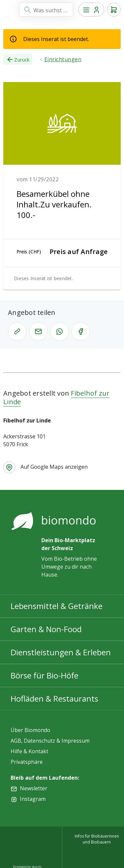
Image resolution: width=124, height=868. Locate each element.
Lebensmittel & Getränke (57, 606)
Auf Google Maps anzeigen (54, 467)
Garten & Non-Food (46, 629)
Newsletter (34, 788)
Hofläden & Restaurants (54, 698)
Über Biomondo (30, 730)
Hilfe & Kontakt (29, 751)
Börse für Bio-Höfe (44, 675)
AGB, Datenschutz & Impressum (50, 741)
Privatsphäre (27, 762)
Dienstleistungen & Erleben (61, 652)
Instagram (33, 799)
